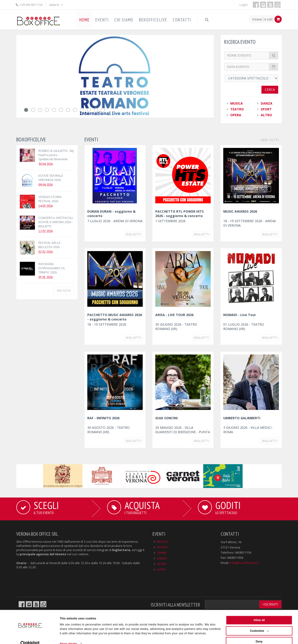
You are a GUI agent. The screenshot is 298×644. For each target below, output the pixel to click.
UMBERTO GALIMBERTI (242, 418)
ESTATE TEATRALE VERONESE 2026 (51, 178)
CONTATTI (182, 20)
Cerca (270, 90)
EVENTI (102, 20)
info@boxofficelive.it (244, 563)
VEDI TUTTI (270, 140)
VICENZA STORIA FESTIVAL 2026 (50, 199)
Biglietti (133, 234)
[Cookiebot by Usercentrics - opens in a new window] (30, 636)
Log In (244, 5)
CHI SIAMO (124, 20)
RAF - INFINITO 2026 (103, 418)
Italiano (57, 5)
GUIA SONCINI (166, 418)
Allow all (259, 612)
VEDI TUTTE (64, 291)
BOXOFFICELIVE (153, 20)
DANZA (267, 103)
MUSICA (237, 103)
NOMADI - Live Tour (240, 315)
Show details (69, 636)
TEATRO (237, 109)
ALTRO (266, 115)
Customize (259, 623)
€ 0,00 (268, 19)
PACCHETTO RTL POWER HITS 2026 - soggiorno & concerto (179, 214)
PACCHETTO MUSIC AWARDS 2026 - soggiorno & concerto (115, 317)
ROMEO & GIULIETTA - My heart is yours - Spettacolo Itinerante (56, 155)
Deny (259, 633)
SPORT (266, 109)
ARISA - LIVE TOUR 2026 (174, 315)
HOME (84, 20)
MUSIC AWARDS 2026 (240, 211)
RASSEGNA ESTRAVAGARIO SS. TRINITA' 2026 (52, 268)
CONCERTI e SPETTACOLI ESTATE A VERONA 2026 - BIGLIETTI (56, 222)
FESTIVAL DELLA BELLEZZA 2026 (49, 245)
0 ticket (257, 20)
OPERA (236, 115)
